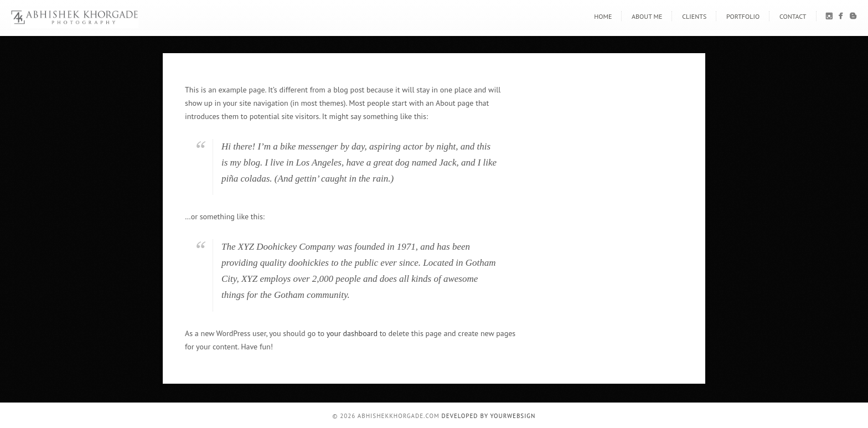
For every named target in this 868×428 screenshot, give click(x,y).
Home (603, 16)
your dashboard (352, 333)
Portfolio (743, 16)
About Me (647, 16)
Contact (793, 16)
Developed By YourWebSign (489, 416)
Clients (694, 16)
